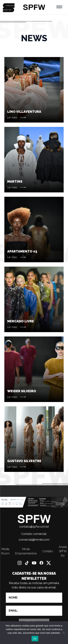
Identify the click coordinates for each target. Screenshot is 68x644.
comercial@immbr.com (34, 540)
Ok (35, 639)
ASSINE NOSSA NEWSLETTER (9, 8)
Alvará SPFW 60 (63, 551)
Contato (48, 551)
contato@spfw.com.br (34, 527)
